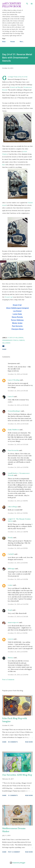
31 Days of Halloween (15, 338)
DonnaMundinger (14, 411)
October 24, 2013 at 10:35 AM (18, 424)
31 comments (13, 795)
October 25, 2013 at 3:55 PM (18, 633)
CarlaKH (11, 554)
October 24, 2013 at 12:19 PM (18, 467)
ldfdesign (11, 569)
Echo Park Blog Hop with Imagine (15, 720)
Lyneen (10, 639)
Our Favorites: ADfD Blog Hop (17, 775)
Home (4, 42)
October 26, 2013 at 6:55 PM (18, 652)
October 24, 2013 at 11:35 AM (18, 444)
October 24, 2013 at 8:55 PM (18, 563)
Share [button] (4, 349)
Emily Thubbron (13, 430)
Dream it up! (9, 297)
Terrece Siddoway (17, 320)
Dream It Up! (17, 305)
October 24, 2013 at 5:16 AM (18, 374)
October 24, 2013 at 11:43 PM (18, 604)
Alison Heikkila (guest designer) (17, 308)
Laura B (11, 396)
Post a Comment (8, 679)
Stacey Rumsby (17, 317)
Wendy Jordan (17, 323)
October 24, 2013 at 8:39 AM (18, 391)
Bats (4, 165)
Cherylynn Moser (18, 329)
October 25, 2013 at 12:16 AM (18, 616)
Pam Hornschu (17, 326)
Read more (29, 742)
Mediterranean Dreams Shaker (14, 830)
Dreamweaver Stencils (10, 340)
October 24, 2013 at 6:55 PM (18, 548)
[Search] (27, 3)
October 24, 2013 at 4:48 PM (18, 532)
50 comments (13, 742)
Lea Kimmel (17, 311)
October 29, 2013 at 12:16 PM (18, 675)
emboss (22, 340)
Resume (13, 42)
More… (22, 42)
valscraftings (13, 507)
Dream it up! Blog (15, 87)
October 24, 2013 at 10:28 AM (18, 405)
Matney (11, 658)
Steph (10, 610)
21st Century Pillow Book (12, 5)
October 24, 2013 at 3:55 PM (18, 513)
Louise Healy (17, 314)
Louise (10, 585)
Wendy (10, 538)
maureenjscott (13, 622)
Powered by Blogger (18, 863)
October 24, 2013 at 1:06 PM (18, 501)
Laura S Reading (14, 380)
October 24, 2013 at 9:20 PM (18, 579)
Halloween (6, 343)
